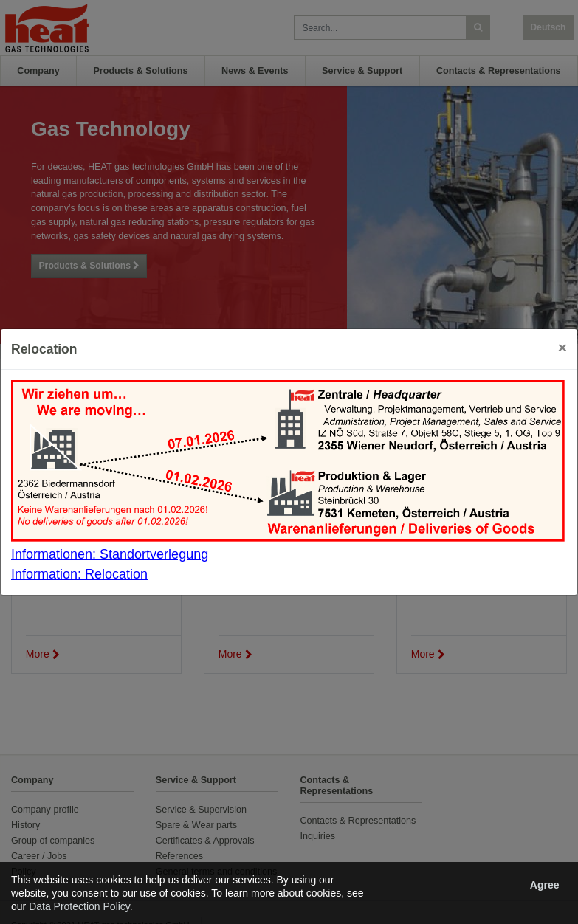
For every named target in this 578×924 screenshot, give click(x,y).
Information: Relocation (79, 574)
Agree (545, 885)
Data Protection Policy (79, 906)
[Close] (562, 347)
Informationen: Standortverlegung (110, 554)
